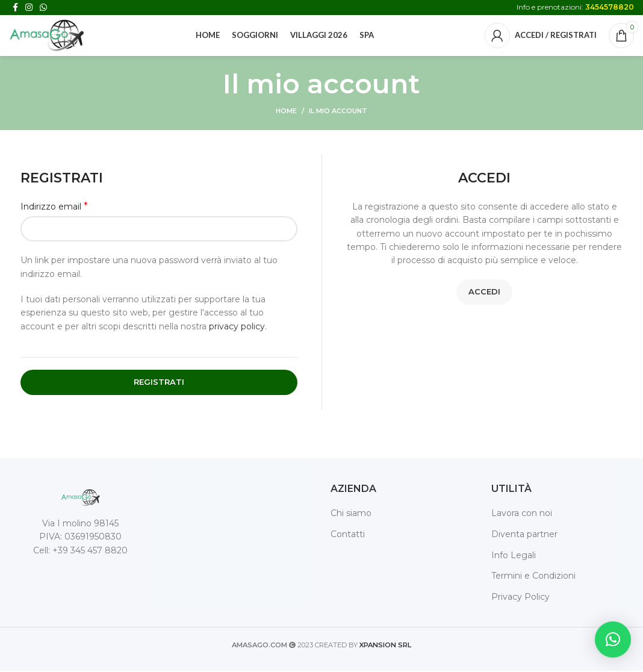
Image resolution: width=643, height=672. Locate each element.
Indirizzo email (54, 207)
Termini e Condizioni (533, 577)
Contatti (348, 535)
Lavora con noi (522, 514)
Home (286, 112)
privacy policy (237, 328)
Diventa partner (524, 535)
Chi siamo (351, 514)
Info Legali (514, 556)
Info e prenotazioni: (575, 7)
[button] (613, 639)
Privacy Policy (520, 598)
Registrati (159, 383)
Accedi (484, 293)
